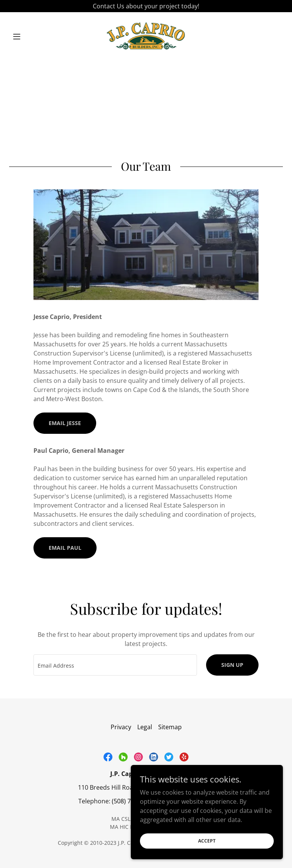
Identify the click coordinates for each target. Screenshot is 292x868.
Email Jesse (65, 423)
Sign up (232, 665)
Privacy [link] (121, 727)
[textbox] (115, 665)
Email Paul (65, 548)
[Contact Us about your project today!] (146, 6)
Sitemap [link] (170, 727)
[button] (30, 36)
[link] (146, 36)
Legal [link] (145, 727)
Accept (207, 841)
